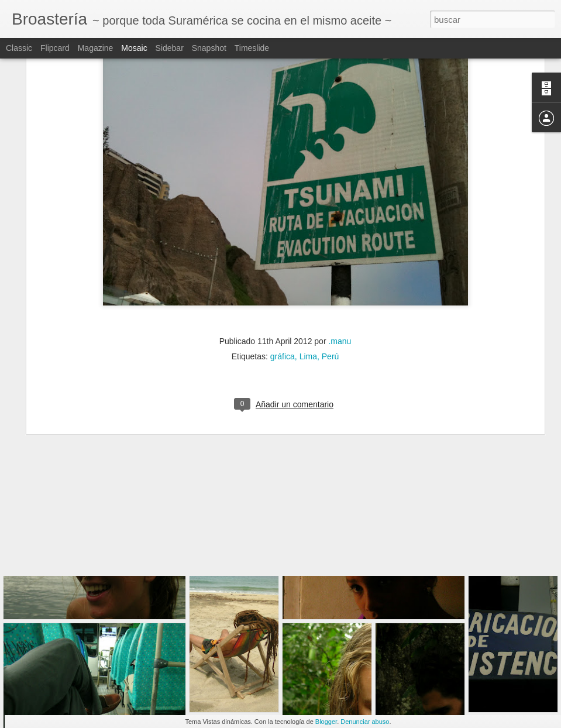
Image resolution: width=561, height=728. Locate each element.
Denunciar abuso (365, 722)
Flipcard (55, 48)
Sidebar (170, 48)
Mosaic (134, 48)
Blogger (326, 722)
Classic (19, 48)
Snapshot (209, 48)
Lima (308, 273)
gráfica (283, 273)
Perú (331, 273)
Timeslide (252, 48)
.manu (340, 257)
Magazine (96, 48)
